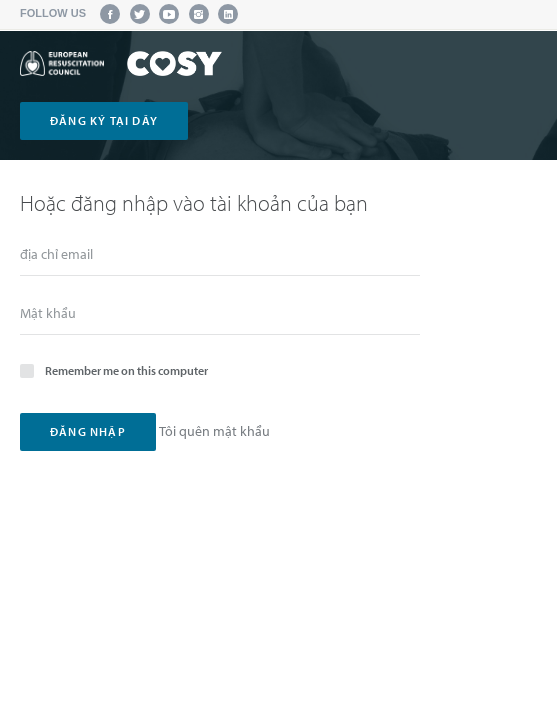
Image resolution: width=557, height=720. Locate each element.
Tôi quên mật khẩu (214, 431)
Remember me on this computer (114, 369)
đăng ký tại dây (104, 120)
